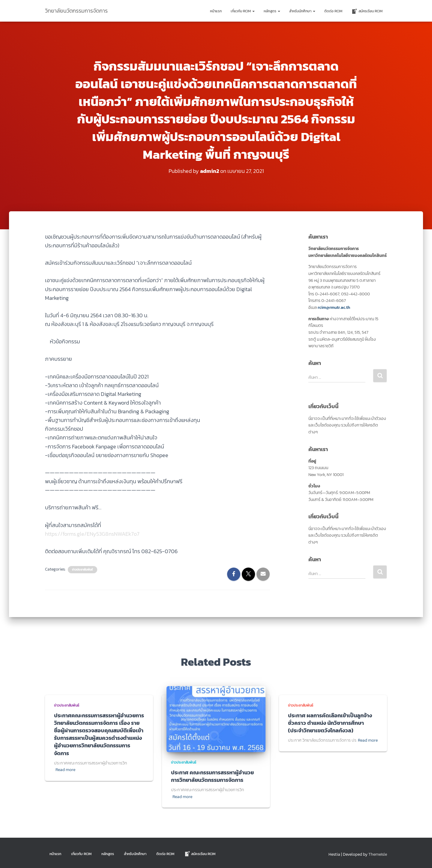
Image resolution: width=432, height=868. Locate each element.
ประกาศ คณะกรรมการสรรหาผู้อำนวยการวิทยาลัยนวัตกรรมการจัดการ (212, 776)
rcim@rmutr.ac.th (334, 307)
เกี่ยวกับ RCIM (243, 11)
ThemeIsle (378, 854)
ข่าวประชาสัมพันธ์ (82, 570)
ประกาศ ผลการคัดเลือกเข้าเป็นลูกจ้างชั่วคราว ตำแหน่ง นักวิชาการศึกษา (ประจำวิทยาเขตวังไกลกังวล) (330, 723)
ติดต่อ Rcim (333, 11)
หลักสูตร (272, 11)
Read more (65, 770)
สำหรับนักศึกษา (302, 11)
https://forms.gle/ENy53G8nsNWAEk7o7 (92, 534)
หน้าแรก (216, 11)
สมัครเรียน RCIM (367, 11)
